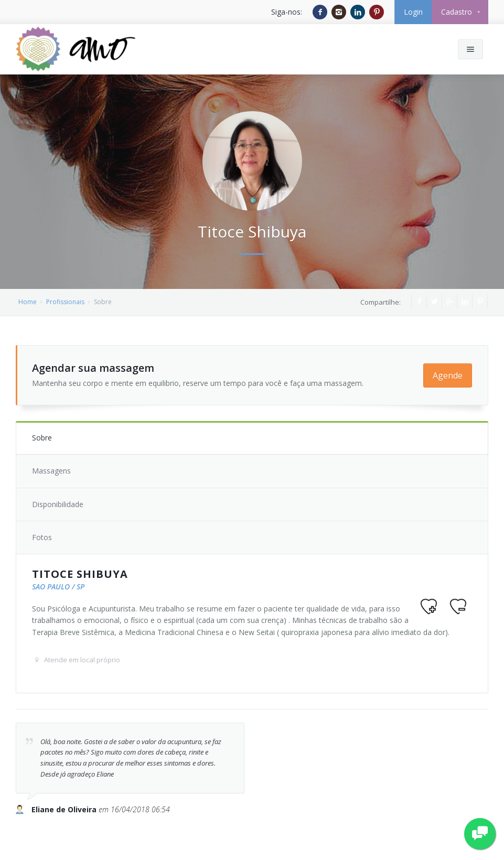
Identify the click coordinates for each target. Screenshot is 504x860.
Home (28, 302)
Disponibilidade (58, 504)
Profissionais (65, 302)
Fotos (42, 537)
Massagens (51, 471)
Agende (448, 375)
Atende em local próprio (82, 660)
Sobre (42, 438)
